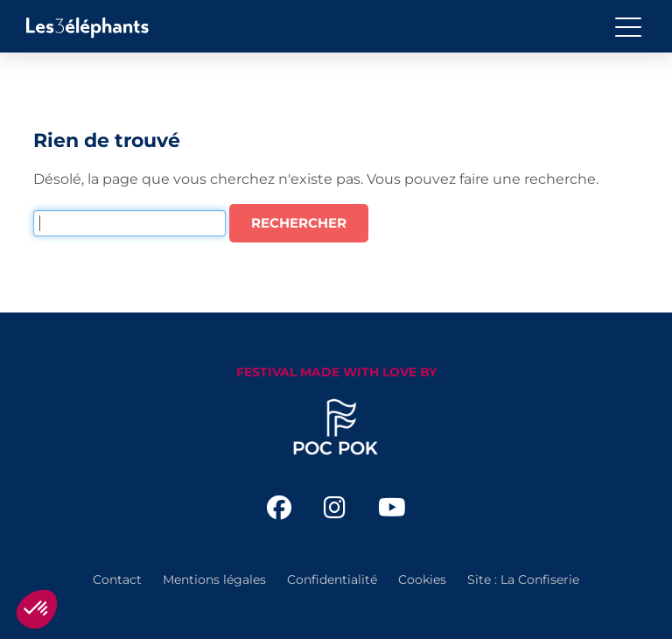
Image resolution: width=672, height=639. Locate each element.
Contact (117, 579)
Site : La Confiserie (523, 579)
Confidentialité (332, 579)
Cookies (422, 579)
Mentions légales (214, 579)
